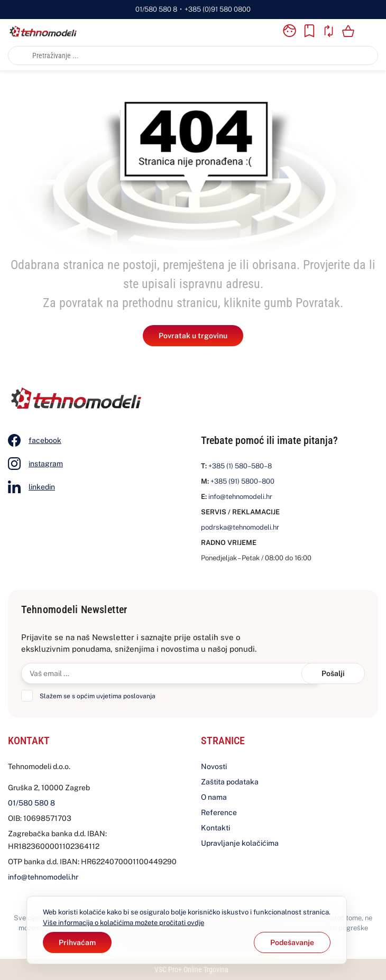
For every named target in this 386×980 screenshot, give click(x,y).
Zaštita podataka (230, 782)
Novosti (214, 766)
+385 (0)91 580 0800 (218, 9)
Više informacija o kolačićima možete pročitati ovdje (123, 923)
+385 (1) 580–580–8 (240, 466)
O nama (214, 797)
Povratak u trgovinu (193, 336)
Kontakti (215, 828)
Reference (219, 812)
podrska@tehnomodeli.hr (240, 527)
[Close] (77, 942)
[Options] (292, 942)
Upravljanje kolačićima (240, 843)
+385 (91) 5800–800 (242, 481)
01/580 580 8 (156, 9)
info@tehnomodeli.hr (240, 497)
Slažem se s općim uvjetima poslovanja (98, 696)
